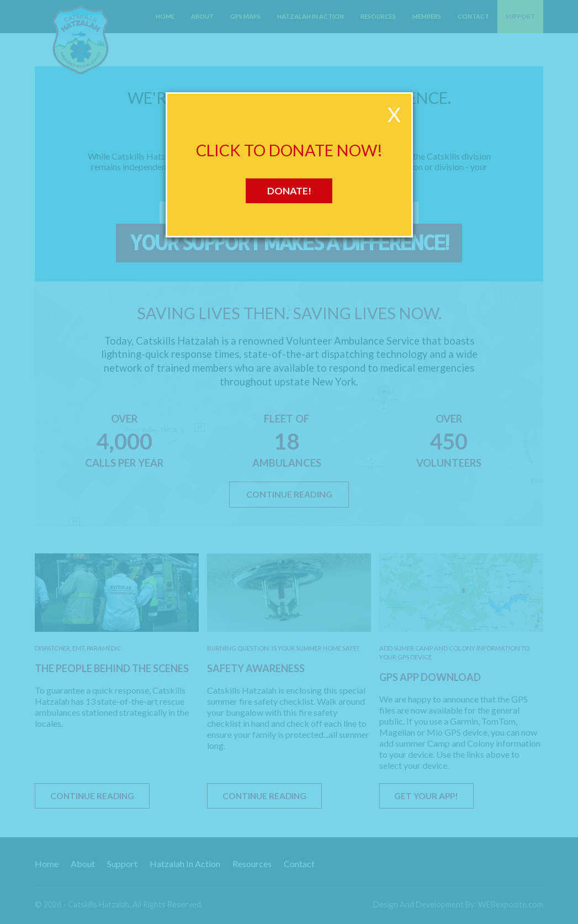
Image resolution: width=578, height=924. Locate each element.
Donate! (289, 191)
